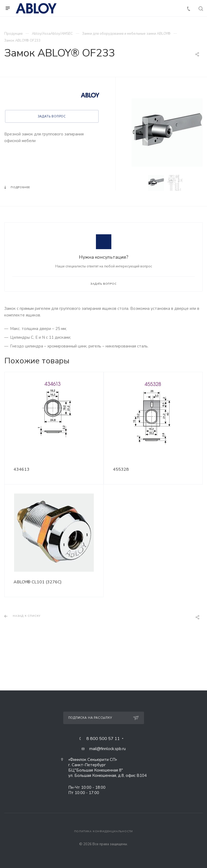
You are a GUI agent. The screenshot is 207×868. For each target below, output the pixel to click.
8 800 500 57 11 (103, 739)
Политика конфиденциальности (104, 831)
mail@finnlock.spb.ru (107, 749)
